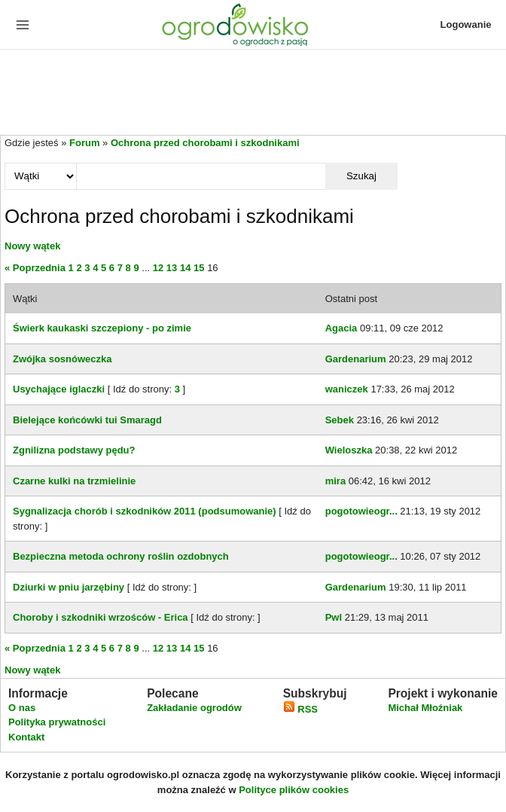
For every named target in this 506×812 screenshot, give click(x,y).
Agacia (341, 328)
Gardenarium (356, 359)
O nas (22, 708)
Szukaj (361, 176)
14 (185, 268)
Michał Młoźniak (425, 708)
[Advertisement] (253, 93)
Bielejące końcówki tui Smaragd (87, 420)
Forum (84, 143)
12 (158, 268)
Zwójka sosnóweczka (62, 359)
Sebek (340, 420)
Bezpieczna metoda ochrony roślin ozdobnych (121, 556)
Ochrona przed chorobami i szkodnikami (205, 143)
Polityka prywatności (57, 722)
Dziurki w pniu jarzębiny (69, 587)
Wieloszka (349, 450)
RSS (300, 709)
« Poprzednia (35, 268)
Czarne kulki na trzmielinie (74, 481)
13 (172, 268)
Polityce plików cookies (294, 790)
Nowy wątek (32, 246)
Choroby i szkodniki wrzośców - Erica (101, 617)
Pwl (334, 617)
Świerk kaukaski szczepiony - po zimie (102, 328)
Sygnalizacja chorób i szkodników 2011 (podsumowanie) (145, 511)
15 (199, 268)
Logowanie (466, 24)
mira (335, 481)
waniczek (347, 389)
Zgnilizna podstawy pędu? (74, 450)
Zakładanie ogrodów (194, 708)
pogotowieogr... (361, 511)
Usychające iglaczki (59, 389)
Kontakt (26, 737)
